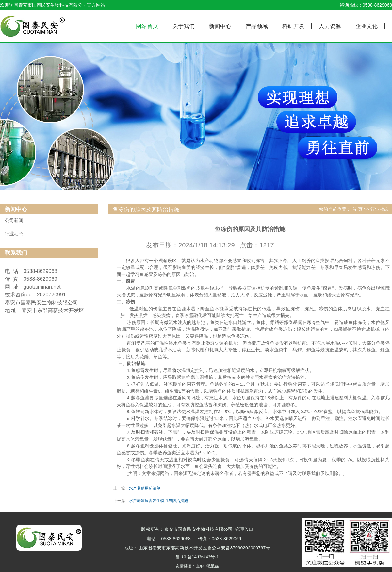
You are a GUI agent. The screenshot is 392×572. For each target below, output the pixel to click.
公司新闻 (14, 220)
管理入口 (244, 529)
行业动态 (14, 234)
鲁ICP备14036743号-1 (197, 557)
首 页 (357, 209)
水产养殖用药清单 (145, 488)
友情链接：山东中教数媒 (197, 566)
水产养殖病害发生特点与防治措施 (158, 501)
